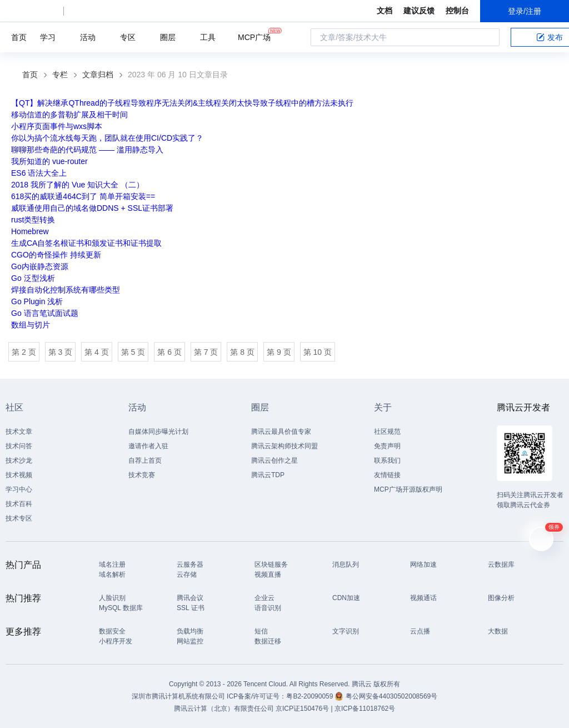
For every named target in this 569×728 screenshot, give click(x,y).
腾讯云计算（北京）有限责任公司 (224, 709)
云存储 (187, 575)
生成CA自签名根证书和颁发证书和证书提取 (86, 243)
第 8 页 (242, 352)
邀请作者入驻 (148, 446)
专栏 (60, 75)
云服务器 (190, 564)
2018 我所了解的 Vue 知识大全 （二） (78, 185)
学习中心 (19, 489)
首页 (19, 37)
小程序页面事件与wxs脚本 (57, 126)
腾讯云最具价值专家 (281, 432)
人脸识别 (112, 598)
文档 (385, 11)
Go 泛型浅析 (33, 278)
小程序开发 (116, 641)
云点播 (420, 631)
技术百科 (19, 504)
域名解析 (112, 575)
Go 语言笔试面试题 (45, 313)
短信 (261, 631)
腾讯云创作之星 (274, 460)
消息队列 (346, 564)
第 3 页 (61, 352)
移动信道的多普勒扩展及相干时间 (69, 115)
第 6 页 (169, 352)
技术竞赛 (142, 475)
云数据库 (501, 564)
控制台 (457, 11)
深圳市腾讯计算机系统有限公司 (178, 696)
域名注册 (112, 564)
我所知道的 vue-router (49, 161)
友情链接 (387, 475)
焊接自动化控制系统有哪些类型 (66, 290)
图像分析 (501, 598)
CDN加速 (346, 598)
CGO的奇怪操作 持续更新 (56, 255)
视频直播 (268, 575)
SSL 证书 (191, 608)
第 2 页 (24, 352)
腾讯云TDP (268, 475)
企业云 (264, 598)
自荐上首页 (145, 460)
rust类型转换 (33, 220)
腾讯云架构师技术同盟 (284, 446)
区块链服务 (271, 564)
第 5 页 (133, 352)
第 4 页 (97, 352)
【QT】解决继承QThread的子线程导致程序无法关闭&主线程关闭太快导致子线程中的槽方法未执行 (182, 103)
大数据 (498, 631)
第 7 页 (206, 352)
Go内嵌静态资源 (40, 266)
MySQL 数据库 (121, 608)
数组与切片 (31, 325)
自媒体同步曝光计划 (158, 432)
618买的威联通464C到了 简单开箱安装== (83, 196)
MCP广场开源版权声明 (408, 489)
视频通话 (423, 598)
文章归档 (98, 75)
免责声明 (387, 446)
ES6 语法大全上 (39, 173)
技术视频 (19, 475)
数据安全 (112, 631)
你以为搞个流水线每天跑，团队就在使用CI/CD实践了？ (107, 138)
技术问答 (19, 446)
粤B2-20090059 (310, 696)
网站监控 (190, 641)
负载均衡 (190, 631)
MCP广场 (254, 36)
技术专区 (19, 518)
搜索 (488, 37)
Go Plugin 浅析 (37, 301)
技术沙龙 (19, 460)
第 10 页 (318, 352)
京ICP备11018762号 (365, 709)
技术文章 (19, 432)
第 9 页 (279, 352)
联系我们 (387, 460)
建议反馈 (419, 11)
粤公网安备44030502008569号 (391, 696)
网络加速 (423, 564)
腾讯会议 (190, 598)
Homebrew (30, 231)
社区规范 (387, 432)
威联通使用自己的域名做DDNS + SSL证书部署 (92, 208)
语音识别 (268, 608)
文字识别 (346, 631)
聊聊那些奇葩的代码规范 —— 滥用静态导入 (87, 150)
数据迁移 (268, 641)
